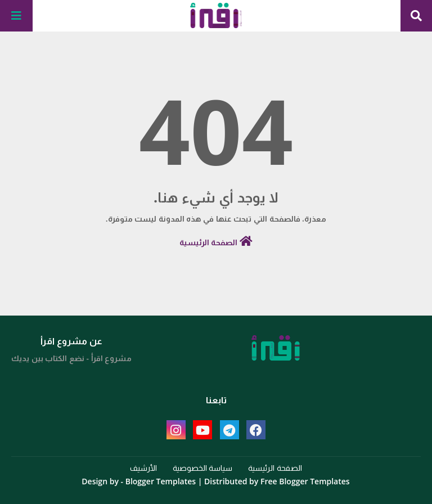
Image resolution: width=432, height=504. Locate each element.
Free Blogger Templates (305, 481)
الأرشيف (143, 468)
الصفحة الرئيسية (216, 242)
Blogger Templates (161, 481)
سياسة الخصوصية (203, 468)
